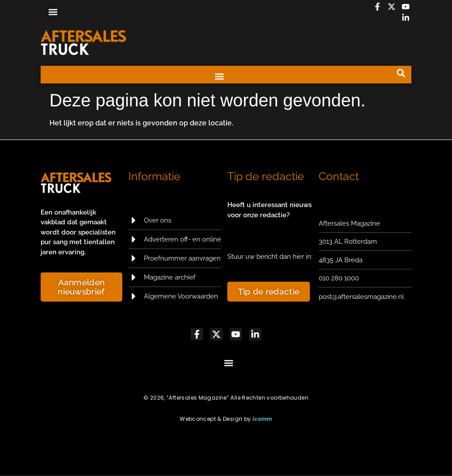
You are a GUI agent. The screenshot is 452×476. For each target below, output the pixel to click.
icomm (262, 420)
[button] (53, 12)
